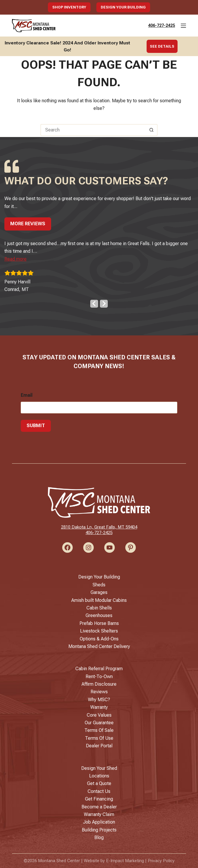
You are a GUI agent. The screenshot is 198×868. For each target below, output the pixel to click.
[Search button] (152, 130)
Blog (99, 837)
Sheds (99, 585)
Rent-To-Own (99, 676)
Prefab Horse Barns (99, 623)
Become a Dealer (99, 807)
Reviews (99, 692)
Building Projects (99, 830)
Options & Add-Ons (99, 639)
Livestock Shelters (99, 631)
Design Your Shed (99, 768)
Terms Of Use (99, 738)
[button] (15, 258)
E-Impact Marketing (125, 861)
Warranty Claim (99, 814)
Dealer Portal (99, 746)
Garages (99, 592)
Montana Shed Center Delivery (99, 646)
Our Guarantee (99, 723)
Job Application (99, 822)
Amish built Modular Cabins (99, 600)
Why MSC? (99, 700)
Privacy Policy (161, 861)
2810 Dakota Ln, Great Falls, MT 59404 (99, 527)
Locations (99, 776)
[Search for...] (93, 130)
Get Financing (99, 799)
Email (27, 394)
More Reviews (28, 222)
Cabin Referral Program (99, 669)
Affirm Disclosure (99, 684)
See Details (162, 46)
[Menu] (183, 26)
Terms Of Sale (99, 730)
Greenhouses (99, 615)
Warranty (99, 707)
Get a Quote (99, 783)
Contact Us (99, 791)
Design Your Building (123, 7)
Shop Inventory (69, 7)
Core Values (99, 715)
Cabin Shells (99, 608)
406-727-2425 (161, 25)
